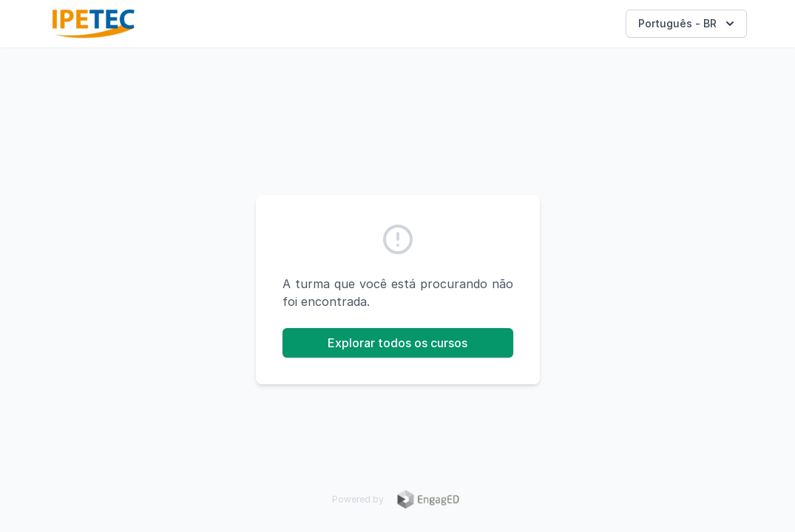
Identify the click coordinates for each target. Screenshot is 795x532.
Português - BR (688, 24)
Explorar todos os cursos (397, 343)
